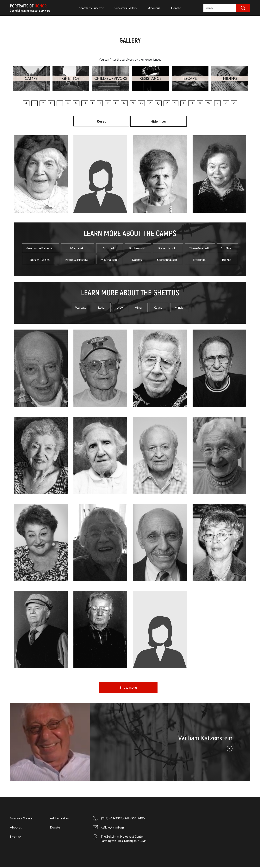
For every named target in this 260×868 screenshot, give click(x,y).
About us (154, 8)
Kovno (158, 309)
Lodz (101, 309)
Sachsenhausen (167, 261)
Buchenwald (137, 249)
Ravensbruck (167, 249)
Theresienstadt (199, 249)
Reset (101, 121)
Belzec (227, 261)
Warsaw (81, 309)
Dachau (137, 261)
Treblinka (199, 261)
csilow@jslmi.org (113, 828)
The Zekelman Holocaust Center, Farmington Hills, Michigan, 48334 (124, 839)
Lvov (120, 309)
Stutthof (109, 249)
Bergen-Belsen (40, 261)
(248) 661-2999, (112, 819)
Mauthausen (109, 261)
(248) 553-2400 (134, 819)
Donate (176, 8)
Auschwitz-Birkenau (40, 249)
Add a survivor (60, 819)
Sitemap (15, 837)
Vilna (138, 309)
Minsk (179, 309)
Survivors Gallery (126, 8)
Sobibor (226, 249)
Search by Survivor (91, 8)
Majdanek (77, 249)
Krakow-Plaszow (77, 261)
